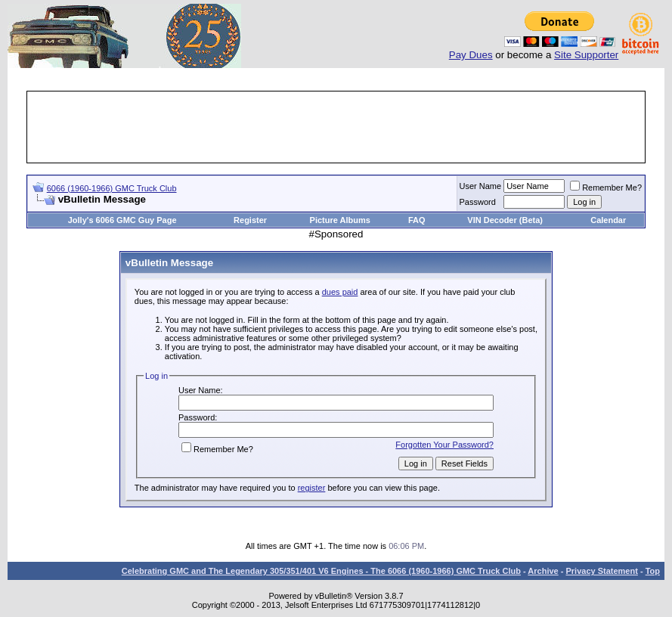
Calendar (608, 220)
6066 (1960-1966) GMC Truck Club (112, 188)
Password (478, 202)
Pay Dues (471, 55)
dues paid (340, 292)
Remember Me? (606, 188)
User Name (481, 186)
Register (250, 220)
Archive (543, 571)
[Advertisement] (336, 127)
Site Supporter (586, 55)
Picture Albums (340, 220)
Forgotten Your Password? (444, 445)
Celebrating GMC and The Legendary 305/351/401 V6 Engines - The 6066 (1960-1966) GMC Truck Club (321, 571)
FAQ (417, 220)
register (312, 488)
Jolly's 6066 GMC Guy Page (122, 220)
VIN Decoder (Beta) (505, 220)
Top (653, 571)
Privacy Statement (601, 571)
